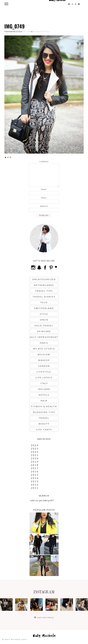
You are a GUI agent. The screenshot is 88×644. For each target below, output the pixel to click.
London (44, 366)
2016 (35, 472)
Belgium (44, 354)
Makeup (44, 360)
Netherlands (44, 285)
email (44, 198)
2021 (35, 455)
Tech (44, 302)
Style (44, 314)
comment (44, 162)
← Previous (9, 34)
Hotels (44, 395)
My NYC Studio (44, 349)
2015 (35, 475)
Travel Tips (44, 291)
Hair (44, 401)
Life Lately (44, 378)
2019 (35, 462)
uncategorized (44, 279)
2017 (35, 468)
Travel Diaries (44, 297)
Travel (44, 418)
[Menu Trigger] (6, 4)
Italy (44, 383)
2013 (35, 481)
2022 (35, 452)
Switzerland (44, 308)
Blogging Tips (44, 412)
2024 (35, 445)
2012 (35, 485)
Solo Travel (44, 326)
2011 (35, 488)
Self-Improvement (44, 337)
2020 (35, 458)
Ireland (44, 389)
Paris (44, 343)
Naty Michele (45, 636)
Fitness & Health (44, 406)
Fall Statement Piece (41, 31)
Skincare (44, 331)
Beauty (44, 424)
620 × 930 (27, 31)
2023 (35, 449)
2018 (35, 465)
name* (44, 189)
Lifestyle (44, 372)
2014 (35, 478)
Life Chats (44, 430)
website (44, 206)
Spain (44, 320)
